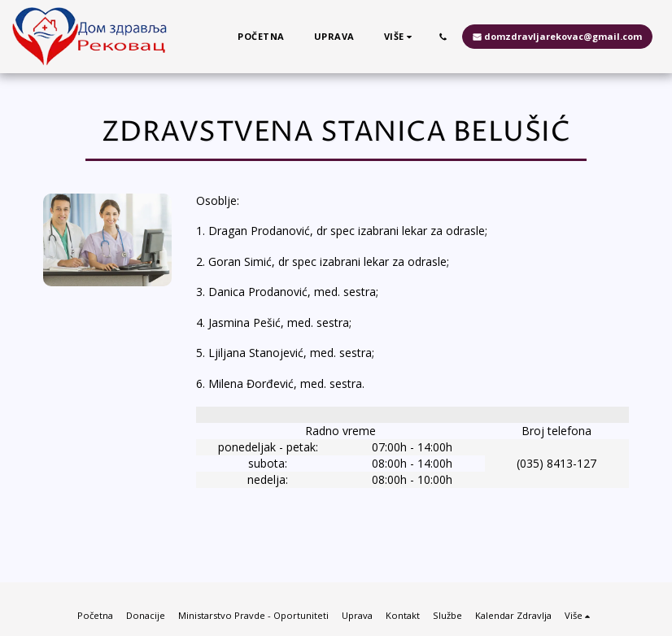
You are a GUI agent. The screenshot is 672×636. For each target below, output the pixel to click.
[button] (443, 37)
